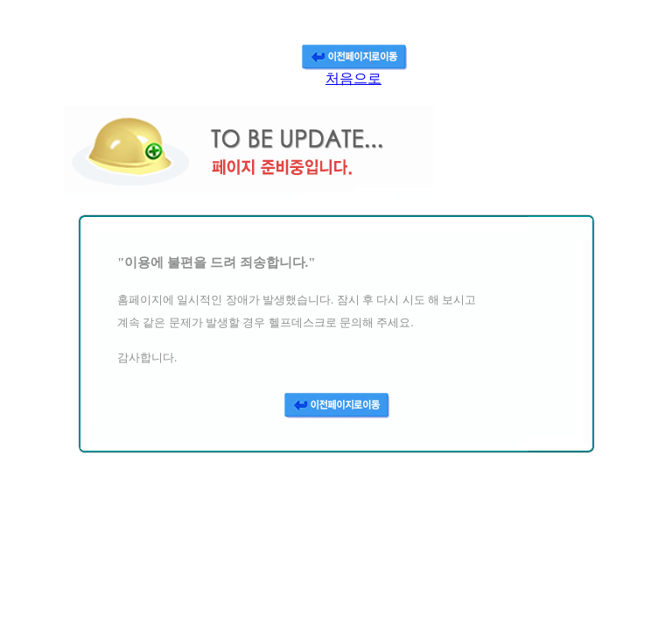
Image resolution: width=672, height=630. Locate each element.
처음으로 (353, 78)
